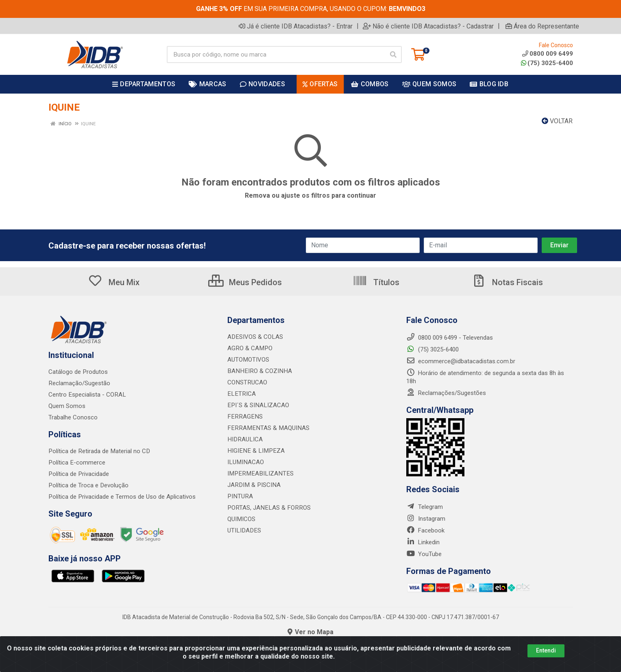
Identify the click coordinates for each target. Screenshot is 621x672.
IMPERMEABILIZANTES (258, 473)
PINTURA (240, 496)
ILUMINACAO (245, 462)
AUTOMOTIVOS (248, 360)
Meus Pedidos (245, 282)
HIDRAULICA (244, 439)
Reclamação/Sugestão (79, 383)
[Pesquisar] (393, 55)
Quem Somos (67, 406)
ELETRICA (241, 394)
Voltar (557, 121)
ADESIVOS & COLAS (255, 337)
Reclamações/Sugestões (446, 393)
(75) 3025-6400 (547, 63)
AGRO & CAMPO (249, 348)
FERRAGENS (244, 417)
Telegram (425, 507)
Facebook (425, 530)
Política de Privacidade (78, 474)
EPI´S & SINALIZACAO (257, 405)
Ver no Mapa (310, 632)
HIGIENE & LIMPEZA (254, 451)
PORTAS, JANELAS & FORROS (267, 508)
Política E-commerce (76, 463)
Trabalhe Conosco (73, 417)
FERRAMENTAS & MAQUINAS (267, 428)
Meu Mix (114, 282)
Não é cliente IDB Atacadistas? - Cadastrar (428, 26)
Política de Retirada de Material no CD (98, 451)
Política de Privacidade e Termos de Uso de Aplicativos (122, 497)
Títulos (376, 282)
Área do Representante (542, 26)
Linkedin (423, 542)
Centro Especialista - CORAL (87, 395)
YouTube (424, 554)
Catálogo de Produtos (78, 372)
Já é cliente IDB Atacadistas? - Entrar (296, 26)
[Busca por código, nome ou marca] (276, 55)
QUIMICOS (241, 519)
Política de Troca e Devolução (88, 485)
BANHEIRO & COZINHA (258, 371)
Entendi (546, 650)
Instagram (426, 519)
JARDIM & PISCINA (253, 485)
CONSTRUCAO (247, 382)
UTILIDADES (243, 530)
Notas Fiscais (507, 282)
